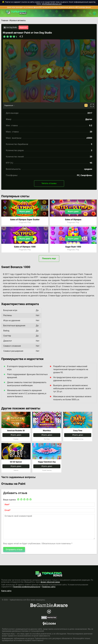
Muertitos (47, 431)
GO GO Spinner (16, 462)
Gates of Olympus (73, 220)
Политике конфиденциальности (27, 587)
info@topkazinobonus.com (52, 4)
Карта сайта (6, 591)
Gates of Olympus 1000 (25, 247)
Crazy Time (78, 431)
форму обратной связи (50, 582)
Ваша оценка (9, 500)
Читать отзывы (49, 183)
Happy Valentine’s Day (47, 462)
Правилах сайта (49, 587)
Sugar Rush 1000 (73, 247)
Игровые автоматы (18, 20)
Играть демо (25, 211)
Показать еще (49, 258)
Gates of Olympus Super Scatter (25, 220)
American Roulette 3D (16, 431)
